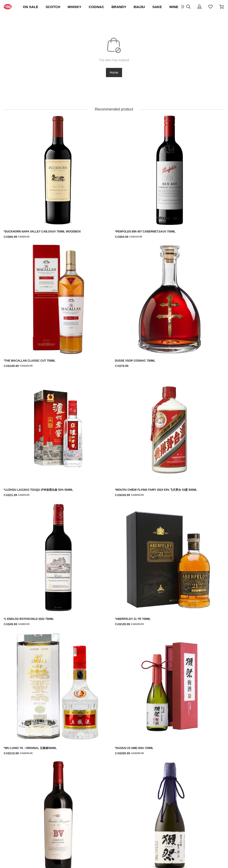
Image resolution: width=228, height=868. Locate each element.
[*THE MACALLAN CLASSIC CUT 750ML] (139, 536)
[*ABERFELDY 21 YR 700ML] (188, 616)
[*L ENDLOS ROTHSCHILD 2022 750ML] (139, 619)
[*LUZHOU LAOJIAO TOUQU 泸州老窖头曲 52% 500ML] (40, 619)
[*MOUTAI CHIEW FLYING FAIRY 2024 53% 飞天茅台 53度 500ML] (90, 619)
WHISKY (111, 7)
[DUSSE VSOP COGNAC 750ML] (188, 536)
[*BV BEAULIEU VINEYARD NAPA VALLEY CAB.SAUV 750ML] (139, 702)
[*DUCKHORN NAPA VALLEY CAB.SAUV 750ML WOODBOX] (40, 538)
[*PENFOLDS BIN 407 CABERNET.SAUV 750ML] (90, 538)
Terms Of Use (64, 772)
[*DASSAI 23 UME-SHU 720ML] (90, 697)
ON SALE (57, 7)
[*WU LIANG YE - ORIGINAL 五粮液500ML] (40, 697)
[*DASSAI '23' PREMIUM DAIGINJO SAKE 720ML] (188, 697)
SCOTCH (84, 7)
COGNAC (138, 7)
